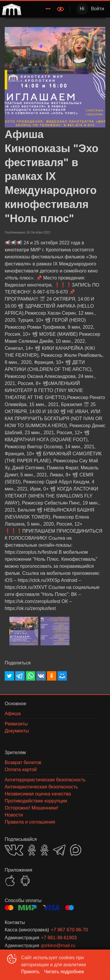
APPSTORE (10, 881)
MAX (76, 850)
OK (32, 850)
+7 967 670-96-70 (69, 930)
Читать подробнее (64, 972)
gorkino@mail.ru (58, 946)
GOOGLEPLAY (25, 881)
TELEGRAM (59, 850)
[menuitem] (48, 9)
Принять (30, 972)
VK (14, 850)
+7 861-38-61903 (59, 938)
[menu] (38, 9)
